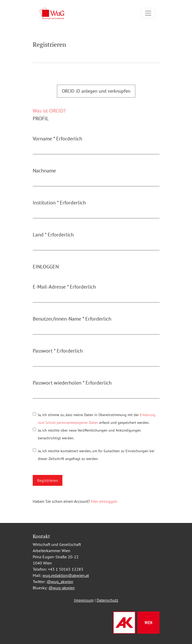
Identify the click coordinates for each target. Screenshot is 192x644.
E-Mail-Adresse (64, 287)
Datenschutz (107, 600)
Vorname (57, 139)
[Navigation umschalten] (148, 13)
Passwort (58, 351)
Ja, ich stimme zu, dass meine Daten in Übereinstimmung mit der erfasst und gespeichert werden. (97, 419)
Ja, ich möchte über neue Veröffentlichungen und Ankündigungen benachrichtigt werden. (89, 434)
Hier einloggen (104, 501)
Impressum (84, 600)
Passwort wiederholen (72, 383)
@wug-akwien (62, 588)
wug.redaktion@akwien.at (66, 575)
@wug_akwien (60, 582)
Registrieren (48, 480)
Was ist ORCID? (49, 111)
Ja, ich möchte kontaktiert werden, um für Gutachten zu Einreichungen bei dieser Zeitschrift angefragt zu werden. (96, 455)
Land (53, 235)
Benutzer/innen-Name (72, 319)
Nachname (44, 171)
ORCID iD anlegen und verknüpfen (96, 91)
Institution (59, 203)
